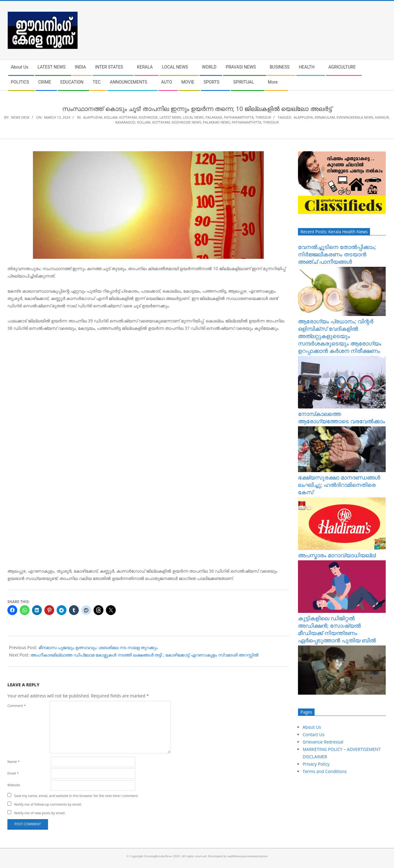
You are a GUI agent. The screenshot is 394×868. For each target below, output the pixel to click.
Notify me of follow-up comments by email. (48, 804)
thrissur (271, 122)
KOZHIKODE (148, 117)
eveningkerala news (355, 117)
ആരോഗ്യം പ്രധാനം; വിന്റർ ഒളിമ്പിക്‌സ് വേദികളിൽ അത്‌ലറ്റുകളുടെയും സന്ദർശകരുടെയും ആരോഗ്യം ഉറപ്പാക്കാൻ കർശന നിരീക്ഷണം (340, 336)
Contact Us (314, 734)
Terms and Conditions (325, 771)
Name (14, 761)
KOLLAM (111, 117)
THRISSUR (263, 117)
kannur (382, 117)
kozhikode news (187, 122)
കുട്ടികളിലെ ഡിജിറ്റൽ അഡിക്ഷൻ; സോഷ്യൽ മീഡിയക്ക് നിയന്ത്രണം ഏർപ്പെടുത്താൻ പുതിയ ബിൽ (337, 629)
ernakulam (325, 117)
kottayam (161, 122)
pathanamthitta (247, 122)
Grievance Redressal (323, 742)
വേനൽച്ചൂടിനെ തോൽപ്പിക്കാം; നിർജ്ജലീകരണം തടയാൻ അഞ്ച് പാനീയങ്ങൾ (337, 254)
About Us (312, 727)
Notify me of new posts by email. (40, 813)
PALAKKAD (214, 117)
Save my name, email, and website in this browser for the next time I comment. (76, 796)
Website (14, 785)
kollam (144, 122)
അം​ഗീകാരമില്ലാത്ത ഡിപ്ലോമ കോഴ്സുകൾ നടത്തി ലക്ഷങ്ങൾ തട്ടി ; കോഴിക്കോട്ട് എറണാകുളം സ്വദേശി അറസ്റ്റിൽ (145, 655)
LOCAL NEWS (193, 117)
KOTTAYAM (128, 117)
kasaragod (125, 122)
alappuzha (303, 117)
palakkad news (216, 122)
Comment (17, 706)
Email (13, 773)
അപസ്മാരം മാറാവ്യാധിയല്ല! (337, 555)
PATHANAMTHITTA (239, 117)
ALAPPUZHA (93, 117)
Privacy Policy (316, 764)
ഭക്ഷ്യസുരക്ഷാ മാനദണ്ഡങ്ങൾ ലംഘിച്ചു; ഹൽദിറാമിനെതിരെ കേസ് (339, 485)
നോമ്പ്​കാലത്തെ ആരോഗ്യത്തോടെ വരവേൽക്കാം (342, 417)
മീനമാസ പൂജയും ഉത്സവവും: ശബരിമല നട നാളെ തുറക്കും (98, 647)
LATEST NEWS (170, 117)
